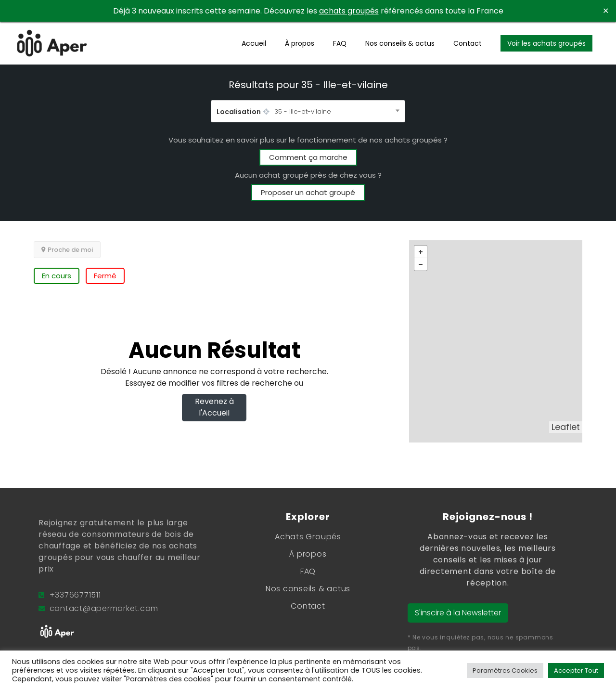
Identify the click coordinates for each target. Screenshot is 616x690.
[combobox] (308, 111)
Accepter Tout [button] (576, 670)
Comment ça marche (308, 157)
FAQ (340, 43)
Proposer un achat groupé (308, 192)
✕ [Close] (606, 11)
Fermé (105, 276)
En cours (57, 276)
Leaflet (566, 427)
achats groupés (349, 11)
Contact (468, 43)
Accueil (254, 43)
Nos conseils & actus (400, 43)
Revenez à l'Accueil (214, 407)
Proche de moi (67, 250)
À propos (300, 43)
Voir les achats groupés (546, 43)
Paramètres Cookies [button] (505, 670)
